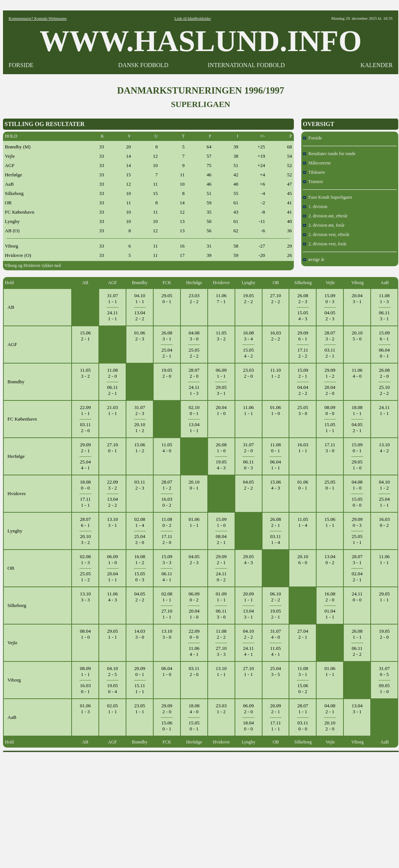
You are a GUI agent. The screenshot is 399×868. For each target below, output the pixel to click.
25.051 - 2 (85, 577)
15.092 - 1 (303, 373)
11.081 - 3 (384, 298)
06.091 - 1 (221, 373)
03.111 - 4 (276, 539)
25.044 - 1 (85, 465)
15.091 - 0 (221, 522)
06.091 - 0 (112, 559)
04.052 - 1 (357, 427)
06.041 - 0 (167, 671)
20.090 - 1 (140, 671)
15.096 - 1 (384, 336)
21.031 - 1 (112, 410)
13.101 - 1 (221, 671)
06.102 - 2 (275, 597)
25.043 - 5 (275, 671)
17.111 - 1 (85, 502)
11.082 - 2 (221, 634)
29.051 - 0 (357, 465)
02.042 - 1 (357, 577)
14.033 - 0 (140, 634)
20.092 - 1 (275, 709)
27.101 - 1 (167, 614)
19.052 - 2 (248, 298)
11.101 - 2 (276, 373)
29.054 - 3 (248, 559)
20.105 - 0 (357, 336)
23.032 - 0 (248, 373)
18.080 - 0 (85, 485)
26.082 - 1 (275, 522)
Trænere (313, 182)
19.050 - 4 (112, 688)
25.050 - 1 (330, 485)
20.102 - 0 (330, 726)
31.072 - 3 (140, 410)
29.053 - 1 (221, 390)
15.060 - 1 (167, 726)
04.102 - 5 (112, 671)
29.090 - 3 (357, 522)
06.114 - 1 (167, 577)
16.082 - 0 (330, 597)
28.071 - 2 (167, 485)
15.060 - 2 (303, 688)
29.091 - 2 (330, 373)
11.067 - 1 (221, 298)
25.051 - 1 (357, 539)
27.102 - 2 (275, 298)
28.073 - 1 (357, 559)
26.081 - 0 (221, 448)
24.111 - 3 (194, 390)
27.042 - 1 (303, 634)
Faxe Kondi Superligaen (327, 197)
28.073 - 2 (330, 336)
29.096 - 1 (303, 336)
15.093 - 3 (167, 559)
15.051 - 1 (330, 427)
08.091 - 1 (85, 671)
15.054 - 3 (303, 316)
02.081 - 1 (167, 597)
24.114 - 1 (249, 651)
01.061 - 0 (275, 410)
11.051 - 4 (303, 522)
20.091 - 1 (248, 597)
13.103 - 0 (167, 634)
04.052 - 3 (330, 316)
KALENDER (377, 65)
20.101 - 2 (140, 427)
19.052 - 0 (167, 373)
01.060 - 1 (303, 485)
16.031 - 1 (303, 448)
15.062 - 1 (85, 336)
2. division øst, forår (324, 225)
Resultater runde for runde (329, 154)
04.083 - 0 (194, 336)
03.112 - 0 (85, 427)
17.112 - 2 (303, 353)
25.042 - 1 (167, 353)
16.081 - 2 (140, 559)
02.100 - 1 (194, 410)
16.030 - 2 (167, 502)
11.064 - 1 (194, 651)
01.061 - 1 (194, 522)
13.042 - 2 (140, 316)
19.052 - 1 (275, 614)
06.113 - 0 (221, 614)
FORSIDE (21, 65)
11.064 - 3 (112, 597)
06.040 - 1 (384, 353)
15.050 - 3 (140, 577)
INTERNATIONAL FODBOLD (246, 65)
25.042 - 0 (140, 539)
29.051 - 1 (384, 597)
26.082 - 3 (303, 298)
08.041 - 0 (85, 634)
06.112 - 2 (357, 651)
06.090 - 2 (194, 597)
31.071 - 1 (112, 298)
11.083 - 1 (303, 671)
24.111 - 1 (112, 316)
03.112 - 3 (140, 485)
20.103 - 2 (85, 539)
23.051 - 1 (140, 709)
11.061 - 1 (249, 410)
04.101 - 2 (384, 485)
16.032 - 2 (275, 336)
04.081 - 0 (357, 485)
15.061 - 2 (140, 448)
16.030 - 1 (85, 688)
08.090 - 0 (330, 410)
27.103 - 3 (221, 651)
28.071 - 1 (303, 709)
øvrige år (314, 260)
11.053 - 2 (221, 336)
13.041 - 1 (194, 427)
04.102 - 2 (248, 634)
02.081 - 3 (85, 559)
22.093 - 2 (112, 485)
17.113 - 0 (330, 448)
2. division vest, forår (325, 244)
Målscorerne (317, 163)
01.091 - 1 (221, 597)
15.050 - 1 (194, 726)
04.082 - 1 (330, 709)
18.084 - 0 (194, 709)
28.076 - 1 (85, 522)
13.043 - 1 (248, 614)
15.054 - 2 (248, 353)
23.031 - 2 (221, 709)
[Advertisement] (201, 808)
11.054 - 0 (167, 448)
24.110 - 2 (221, 577)
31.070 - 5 (384, 671)
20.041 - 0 (221, 410)
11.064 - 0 (357, 373)
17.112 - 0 (167, 539)
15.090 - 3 (330, 298)
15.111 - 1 (140, 688)
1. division (315, 207)
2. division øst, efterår (325, 216)
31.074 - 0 (275, 634)
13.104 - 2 (384, 448)
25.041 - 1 (384, 502)
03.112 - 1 (330, 353)
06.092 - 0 (248, 709)
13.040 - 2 (330, 559)
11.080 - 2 (167, 522)
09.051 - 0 (384, 688)
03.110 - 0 (303, 726)
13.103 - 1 (112, 522)
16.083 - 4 (248, 336)
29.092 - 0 (167, 709)
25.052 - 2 (194, 353)
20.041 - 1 (112, 577)
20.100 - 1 (194, 485)
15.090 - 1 (357, 448)
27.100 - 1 (112, 448)
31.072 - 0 (248, 448)
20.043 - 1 (357, 298)
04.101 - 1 (140, 298)
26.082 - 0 (384, 373)
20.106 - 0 (303, 559)
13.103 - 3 (85, 597)
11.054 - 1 (276, 651)
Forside (312, 138)
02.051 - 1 (112, 709)
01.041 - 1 (330, 614)
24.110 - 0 (357, 597)
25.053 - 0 (303, 410)
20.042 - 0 (330, 390)
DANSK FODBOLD (143, 65)
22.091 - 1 (85, 410)
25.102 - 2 (384, 390)
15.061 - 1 (330, 522)
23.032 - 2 (194, 298)
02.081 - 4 (140, 522)
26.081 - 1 (357, 634)
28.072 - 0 (194, 373)
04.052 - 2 (248, 485)
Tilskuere (314, 172)
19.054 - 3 (221, 465)
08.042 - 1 (221, 539)
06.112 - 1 (112, 390)
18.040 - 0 (248, 726)
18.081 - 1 (357, 410)
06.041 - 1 (275, 465)
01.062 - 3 (140, 336)
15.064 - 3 (275, 485)
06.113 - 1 (384, 316)
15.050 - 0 (357, 502)
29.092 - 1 (85, 448)
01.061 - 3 (85, 709)
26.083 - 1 (167, 336)
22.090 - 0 (194, 634)
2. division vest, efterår (326, 235)
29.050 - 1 (167, 298)
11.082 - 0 (112, 373)
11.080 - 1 (276, 448)
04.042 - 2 (303, 390)
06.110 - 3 (249, 465)
